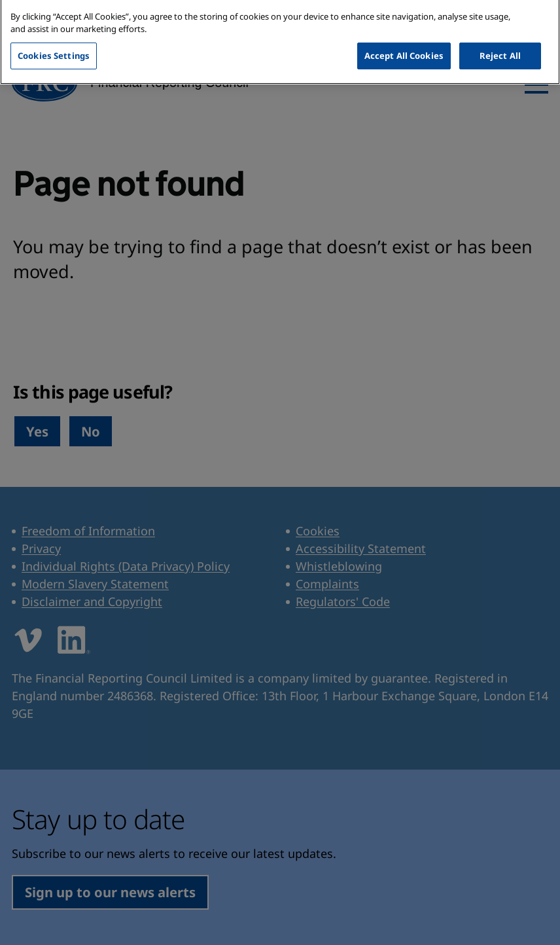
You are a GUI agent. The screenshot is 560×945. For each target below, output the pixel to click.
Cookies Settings (54, 43)
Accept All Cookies (404, 43)
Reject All (500, 43)
